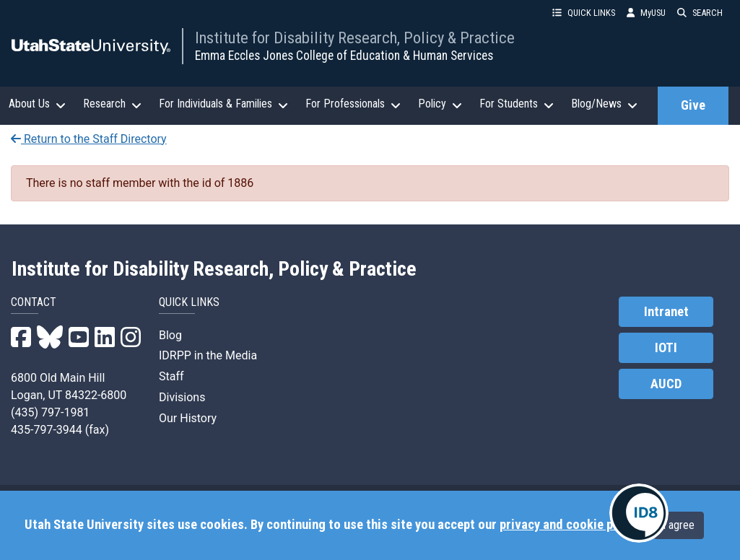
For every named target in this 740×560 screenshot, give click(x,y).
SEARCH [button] (700, 13)
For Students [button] (517, 104)
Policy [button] (440, 104)
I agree (679, 525)
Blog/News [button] (604, 104)
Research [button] (112, 104)
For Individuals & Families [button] (223, 104)
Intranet (666, 312)
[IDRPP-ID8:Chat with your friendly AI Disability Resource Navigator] (639, 513)
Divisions (182, 397)
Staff (171, 376)
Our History (188, 418)
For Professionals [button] (353, 104)
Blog (170, 335)
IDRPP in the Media (208, 355)
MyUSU (646, 13)
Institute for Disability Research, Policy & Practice (355, 38)
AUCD (666, 384)
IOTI (666, 348)
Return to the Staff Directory (89, 139)
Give (693, 105)
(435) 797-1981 (50, 412)
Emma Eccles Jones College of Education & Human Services (344, 56)
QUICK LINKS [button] (584, 13)
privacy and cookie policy (569, 525)
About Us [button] (37, 104)
